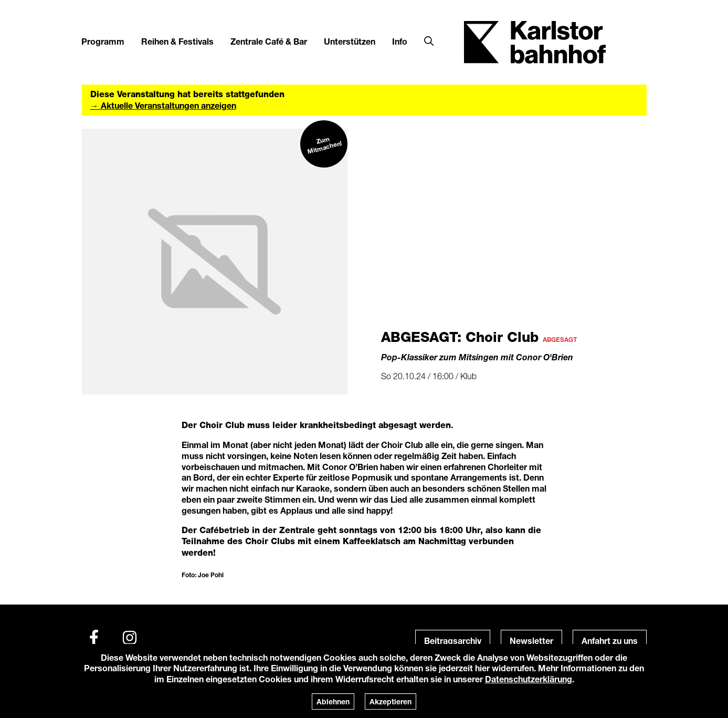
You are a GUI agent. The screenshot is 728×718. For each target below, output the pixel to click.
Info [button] (400, 41)
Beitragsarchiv (453, 641)
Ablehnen (333, 701)
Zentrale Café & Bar (269, 41)
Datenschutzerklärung (529, 679)
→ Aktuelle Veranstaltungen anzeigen (163, 105)
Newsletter (531, 641)
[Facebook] (94, 638)
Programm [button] (103, 41)
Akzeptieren (391, 701)
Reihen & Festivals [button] (177, 41)
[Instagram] (130, 638)
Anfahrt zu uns (610, 641)
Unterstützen (350, 41)
